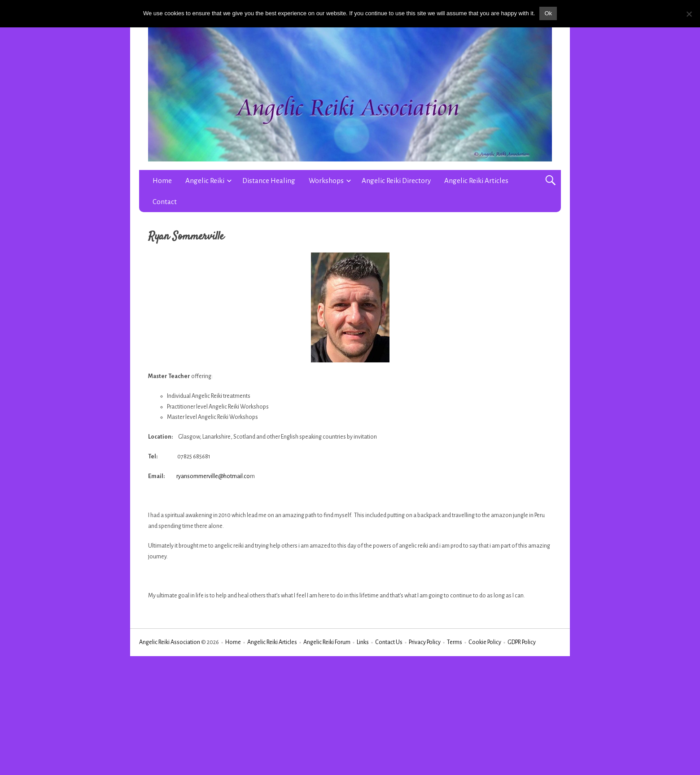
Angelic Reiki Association (170, 642)
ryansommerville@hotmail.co (213, 476)
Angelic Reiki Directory (396, 181)
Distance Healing (269, 181)
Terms (455, 642)
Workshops (326, 181)
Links (363, 642)
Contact (165, 202)
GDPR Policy (522, 642)
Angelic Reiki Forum (327, 642)
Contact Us (389, 642)
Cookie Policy (485, 642)
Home (162, 181)
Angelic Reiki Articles (476, 181)
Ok (548, 13)
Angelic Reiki (205, 181)
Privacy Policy (425, 642)
